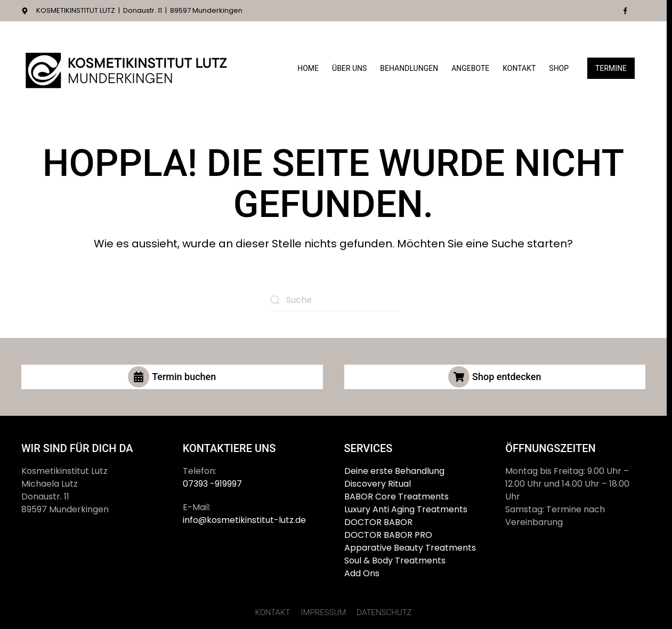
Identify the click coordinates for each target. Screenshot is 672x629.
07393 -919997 (212, 484)
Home (308, 68)
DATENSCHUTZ (384, 612)
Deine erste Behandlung (394, 471)
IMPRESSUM (323, 612)
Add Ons (362, 573)
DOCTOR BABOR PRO (388, 535)
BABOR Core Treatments (396, 497)
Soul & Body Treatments (395, 561)
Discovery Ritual (378, 484)
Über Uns (349, 68)
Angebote (470, 68)
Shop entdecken (495, 377)
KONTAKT (272, 612)
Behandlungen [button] (409, 68)
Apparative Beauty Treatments (410, 548)
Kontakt (519, 68)
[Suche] (334, 300)
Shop (559, 68)
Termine (611, 68)
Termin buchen (172, 377)
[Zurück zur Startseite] (128, 69)
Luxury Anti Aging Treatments (406, 509)
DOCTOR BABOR (378, 522)
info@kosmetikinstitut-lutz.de (244, 520)
